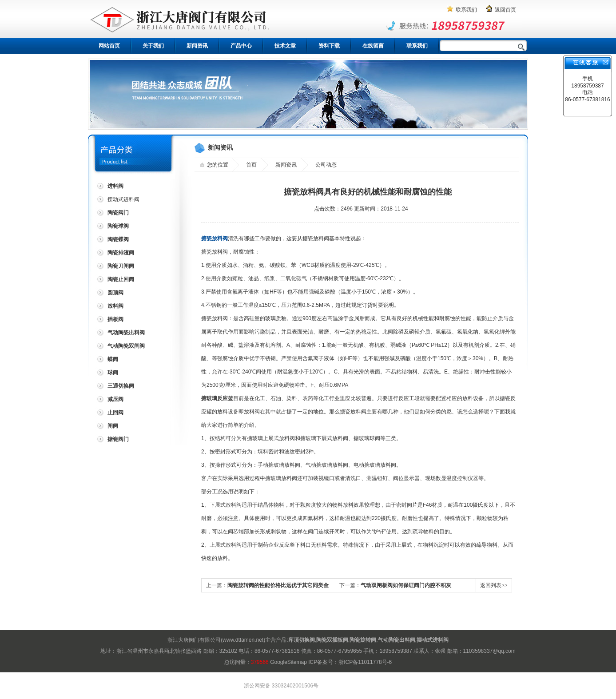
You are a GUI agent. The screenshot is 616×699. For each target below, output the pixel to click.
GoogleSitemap (288, 662)
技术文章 (285, 46)
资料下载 (329, 46)
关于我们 (153, 46)
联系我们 (466, 10)
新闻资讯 (197, 46)
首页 (251, 165)
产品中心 (241, 46)
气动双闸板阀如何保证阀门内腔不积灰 (406, 585)
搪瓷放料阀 (215, 238)
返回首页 (505, 10)
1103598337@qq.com (489, 651)
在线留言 (373, 46)
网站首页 (109, 46)
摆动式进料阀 (123, 199)
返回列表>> (494, 585)
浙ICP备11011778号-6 (365, 662)
